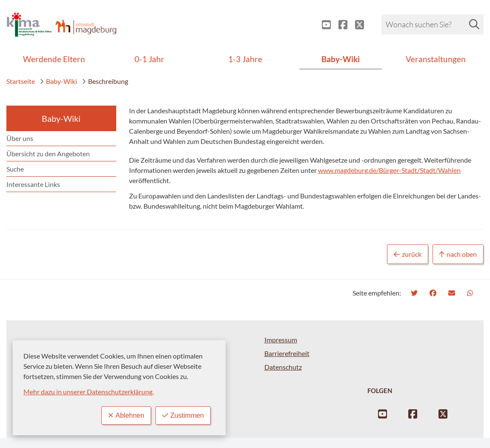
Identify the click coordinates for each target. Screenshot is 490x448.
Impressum (281, 340)
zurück (408, 254)
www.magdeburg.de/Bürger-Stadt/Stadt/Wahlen (389, 170)
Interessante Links (33, 184)
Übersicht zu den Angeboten (48, 154)
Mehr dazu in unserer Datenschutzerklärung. (89, 392)
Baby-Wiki (58, 81)
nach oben (458, 254)
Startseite (21, 81)
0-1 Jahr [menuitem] (149, 59)
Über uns (20, 138)
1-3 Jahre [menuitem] (245, 59)
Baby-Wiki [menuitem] (341, 59)
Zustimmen (183, 415)
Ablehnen (126, 415)
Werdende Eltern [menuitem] (54, 59)
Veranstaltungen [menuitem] (436, 59)
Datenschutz (283, 367)
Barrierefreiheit (287, 353)
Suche (15, 169)
